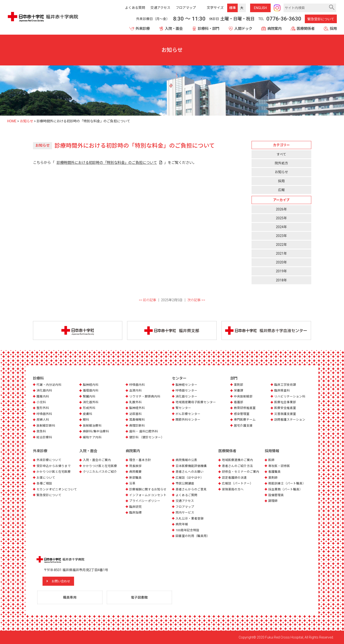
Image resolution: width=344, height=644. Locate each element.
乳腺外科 (135, 402)
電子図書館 (140, 597)
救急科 (41, 432)
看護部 (239, 402)
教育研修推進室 (245, 408)
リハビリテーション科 (290, 396)
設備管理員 (276, 495)
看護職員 (274, 472)
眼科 (86, 420)
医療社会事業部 (285, 402)
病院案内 (274, 29)
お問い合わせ (63, 581)
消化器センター (186, 396)
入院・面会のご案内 (97, 460)
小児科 (41, 402)
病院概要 (135, 472)
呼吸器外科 (44, 414)
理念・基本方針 (140, 460)
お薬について (46, 477)
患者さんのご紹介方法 (237, 466)
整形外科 (43, 408)
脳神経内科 (91, 385)
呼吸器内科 (137, 385)
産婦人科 (43, 420)
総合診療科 (44, 437)
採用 (333, 29)
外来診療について (49, 460)
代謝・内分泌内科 (49, 385)
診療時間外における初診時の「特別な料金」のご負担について (107, 163)
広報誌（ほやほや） (190, 477)
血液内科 (135, 391)
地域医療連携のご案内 (237, 460)
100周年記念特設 (187, 530)
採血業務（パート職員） (285, 489)
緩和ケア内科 (92, 437)
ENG (260, 8)
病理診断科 (137, 426)
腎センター (183, 408)
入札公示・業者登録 (190, 518)
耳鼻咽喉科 (137, 420)
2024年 (281, 227)
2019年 (281, 271)
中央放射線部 (243, 396)
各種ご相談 (44, 483)
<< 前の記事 (148, 300)
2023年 (281, 236)
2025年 (281, 218)
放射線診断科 (46, 426)
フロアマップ (185, 507)
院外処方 (281, 163)
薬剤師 (273, 477)
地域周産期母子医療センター (196, 402)
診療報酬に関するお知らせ (148, 489)
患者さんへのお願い (190, 472)
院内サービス (185, 513)
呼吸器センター (186, 391)
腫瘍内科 (43, 396)
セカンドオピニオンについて (57, 489)
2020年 (281, 262)
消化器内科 (44, 391)
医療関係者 (306, 29)
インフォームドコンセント (148, 495)
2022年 (281, 245)
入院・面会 (174, 29)
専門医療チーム (245, 420)
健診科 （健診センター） (147, 437)
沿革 (132, 483)
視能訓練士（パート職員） (287, 483)
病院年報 (182, 524)
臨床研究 (135, 507)
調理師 (273, 501)
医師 (271, 460)
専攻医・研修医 (279, 466)
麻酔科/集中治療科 (96, 432)
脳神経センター (186, 385)
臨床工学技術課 (285, 385)
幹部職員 (135, 477)
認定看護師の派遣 (234, 477)
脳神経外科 (137, 408)
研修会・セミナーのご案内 (241, 472)
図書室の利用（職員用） (193, 536)
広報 (281, 190)
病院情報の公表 (186, 460)
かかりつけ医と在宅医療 (54, 472)
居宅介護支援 (243, 426)
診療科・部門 (209, 29)
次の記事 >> (196, 300)
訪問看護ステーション (290, 420)
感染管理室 (242, 414)
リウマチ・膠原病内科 (145, 396)
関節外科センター (188, 420)
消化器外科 (91, 402)
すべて (281, 154)
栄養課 (239, 391)
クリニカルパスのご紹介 (100, 472)
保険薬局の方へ (233, 489)
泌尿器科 (135, 414)
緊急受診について (321, 19)
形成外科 (89, 408)
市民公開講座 (185, 483)
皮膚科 (88, 414)
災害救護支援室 (285, 414)
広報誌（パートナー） (237, 483)
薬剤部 (239, 385)
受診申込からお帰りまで (54, 466)
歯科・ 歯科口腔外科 (144, 432)
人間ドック (243, 29)
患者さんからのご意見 (191, 489)
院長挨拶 (135, 466)
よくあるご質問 (186, 495)
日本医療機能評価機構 (191, 466)
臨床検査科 (282, 391)
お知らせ (281, 172)
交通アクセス (185, 501)
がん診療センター (188, 414)
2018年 (281, 280)
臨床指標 (135, 513)
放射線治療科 (92, 426)
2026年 (281, 209)
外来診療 (143, 29)
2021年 (281, 253)
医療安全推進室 (285, 408)
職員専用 (70, 597)
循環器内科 (91, 391)
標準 (232, 8)
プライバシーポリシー (145, 501)
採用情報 (272, 451)
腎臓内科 (89, 396)
